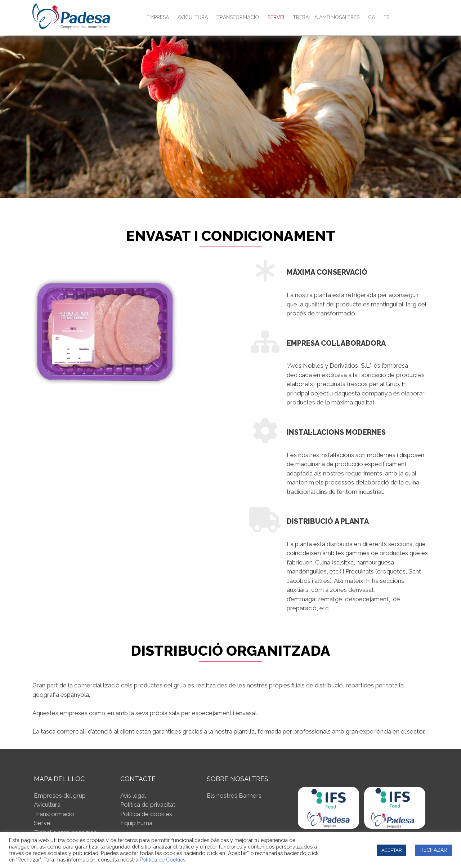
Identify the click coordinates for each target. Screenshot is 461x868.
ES (386, 17)
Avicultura (193, 17)
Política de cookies (146, 814)
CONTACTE (138, 779)
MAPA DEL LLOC (59, 779)
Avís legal (133, 796)
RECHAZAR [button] (434, 850)
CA (372, 17)
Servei (276, 17)
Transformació (238, 17)
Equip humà (136, 823)
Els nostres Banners (234, 796)
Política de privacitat (148, 805)
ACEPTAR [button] (392, 850)
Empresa (158, 17)
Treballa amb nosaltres (326, 17)
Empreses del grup (60, 796)
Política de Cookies (163, 860)
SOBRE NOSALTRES (238, 779)
